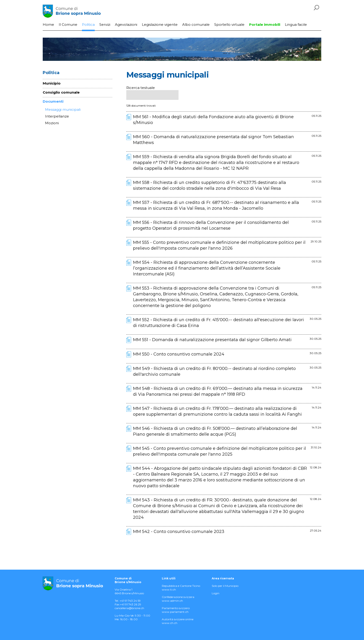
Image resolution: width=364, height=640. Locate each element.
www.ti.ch (169, 589)
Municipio (52, 83)
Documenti (53, 101)
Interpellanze (57, 116)
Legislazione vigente (160, 24)
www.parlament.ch (175, 612)
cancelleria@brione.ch (129, 608)
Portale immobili (265, 24)
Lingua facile (296, 24)
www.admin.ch (172, 601)
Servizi (105, 24)
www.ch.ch (170, 623)
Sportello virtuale (229, 24)
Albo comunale (196, 24)
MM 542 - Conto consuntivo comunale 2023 (179, 532)
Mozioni (52, 123)
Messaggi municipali (63, 109)
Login (216, 593)
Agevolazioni (126, 24)
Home (48, 24)
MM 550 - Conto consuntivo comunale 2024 (179, 354)
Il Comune (68, 24)
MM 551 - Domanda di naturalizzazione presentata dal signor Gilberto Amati (212, 340)
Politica (88, 24)
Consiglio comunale (61, 92)
